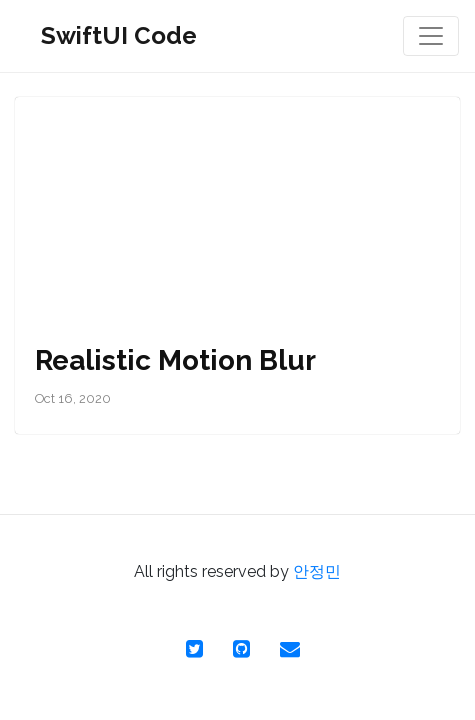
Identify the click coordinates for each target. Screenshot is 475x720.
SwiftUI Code (119, 35)
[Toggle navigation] (431, 36)
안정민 (317, 571)
